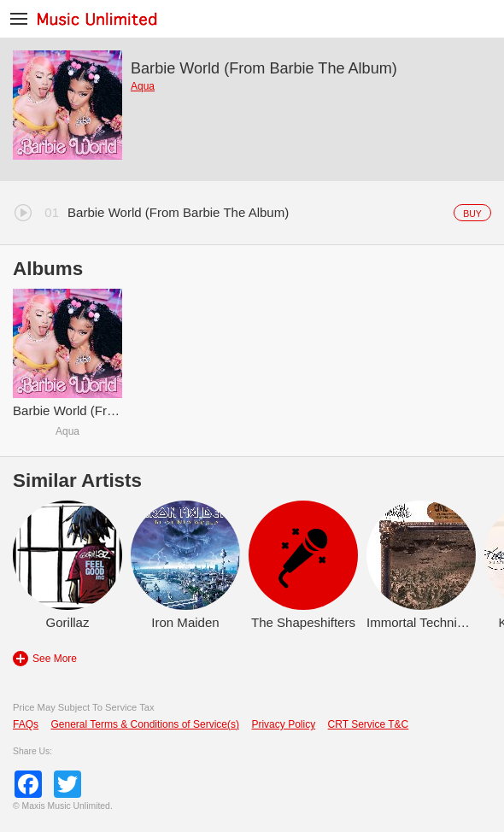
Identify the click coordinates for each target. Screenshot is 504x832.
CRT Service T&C (369, 724)
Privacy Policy (283, 724)
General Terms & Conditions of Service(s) (145, 724)
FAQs (26, 724)
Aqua (143, 86)
